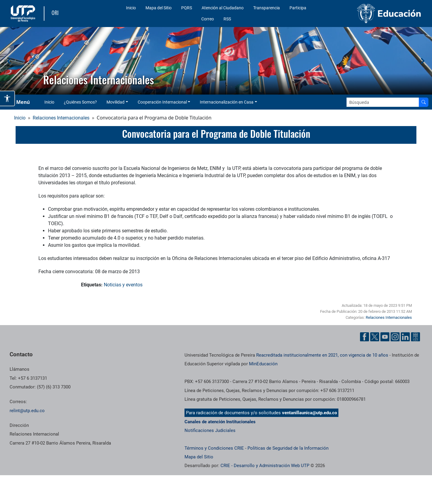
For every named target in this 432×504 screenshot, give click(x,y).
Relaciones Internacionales (61, 118)
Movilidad (115, 102)
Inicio (131, 8)
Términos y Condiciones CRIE (214, 448)
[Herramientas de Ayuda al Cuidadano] (415, 337)
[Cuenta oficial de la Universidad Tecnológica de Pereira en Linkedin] (405, 337)
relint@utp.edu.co (27, 411)
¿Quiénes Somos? (80, 102)
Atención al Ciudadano (223, 8)
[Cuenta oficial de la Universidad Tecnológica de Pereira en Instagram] (395, 337)
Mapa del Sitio (159, 8)
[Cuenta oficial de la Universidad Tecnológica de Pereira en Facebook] (364, 337)
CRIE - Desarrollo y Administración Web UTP (265, 466)
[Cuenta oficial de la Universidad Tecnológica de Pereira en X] (375, 337)
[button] (9, 61)
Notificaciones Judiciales (210, 430)
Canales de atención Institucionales (220, 422)
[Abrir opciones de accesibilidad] (7, 98)
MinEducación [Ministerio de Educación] (263, 364)
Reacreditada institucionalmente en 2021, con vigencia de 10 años (322, 355)
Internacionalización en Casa (227, 102)
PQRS (187, 8)
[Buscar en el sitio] (424, 102)
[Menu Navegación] (19, 102)
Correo (208, 19)
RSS (227, 19)
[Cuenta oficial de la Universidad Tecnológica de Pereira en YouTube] (385, 337)
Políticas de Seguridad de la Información (288, 448)
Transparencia (267, 8)
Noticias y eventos (123, 285)
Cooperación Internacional (162, 102)
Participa (298, 8)
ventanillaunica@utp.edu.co (309, 413)
